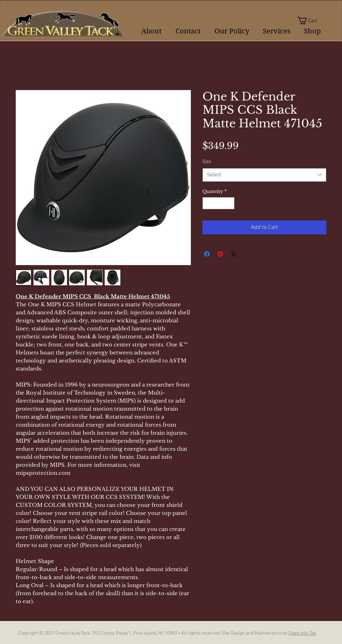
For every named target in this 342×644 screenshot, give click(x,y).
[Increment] (230, 203)
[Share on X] (233, 254)
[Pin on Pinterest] (220, 254)
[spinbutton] (219, 203)
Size (207, 162)
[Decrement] (208, 203)
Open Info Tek (302, 633)
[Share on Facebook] (207, 254)
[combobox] (264, 175)
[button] (312, 21)
